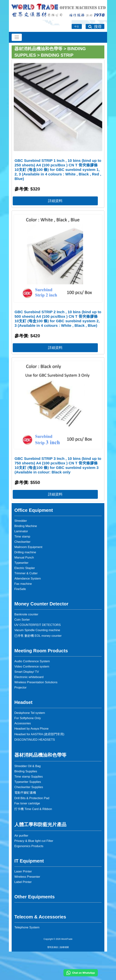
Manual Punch (24, 586)
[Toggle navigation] (17, 37)
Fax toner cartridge (27, 832)
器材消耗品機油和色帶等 (38, 49)
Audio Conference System (32, 690)
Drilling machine (25, 581)
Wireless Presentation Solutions (36, 711)
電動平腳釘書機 (25, 821)
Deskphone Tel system (30, 741)
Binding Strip (57, 55)
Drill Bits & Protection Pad (32, 827)
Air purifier (21, 864)
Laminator (21, 560)
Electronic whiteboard (29, 705)
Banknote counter (26, 643)
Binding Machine (26, 554)
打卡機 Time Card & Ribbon (33, 837)
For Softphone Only (28, 747)
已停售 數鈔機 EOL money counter (38, 664)
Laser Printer (23, 900)
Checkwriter (22, 570)
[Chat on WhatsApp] (81, 973)
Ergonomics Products (29, 875)
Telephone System (27, 956)
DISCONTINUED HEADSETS (35, 768)
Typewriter (21, 591)
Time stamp (22, 565)
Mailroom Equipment (28, 575)
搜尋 (95, 27)
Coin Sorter (22, 648)
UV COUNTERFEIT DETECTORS (38, 653)
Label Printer (23, 910)
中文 (77, 27)
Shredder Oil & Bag (28, 795)
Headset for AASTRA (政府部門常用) (39, 763)
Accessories (23, 752)
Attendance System (28, 607)
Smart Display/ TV (27, 700)
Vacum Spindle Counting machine (37, 659)
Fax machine (23, 612)
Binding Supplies (26, 800)
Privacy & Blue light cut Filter (34, 869)
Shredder (21, 549)
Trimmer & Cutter (26, 602)
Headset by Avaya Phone (31, 757)
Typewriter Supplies (28, 810)
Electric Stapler (25, 596)
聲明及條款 (53, 976)
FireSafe (20, 617)
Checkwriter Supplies (29, 816)
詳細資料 (57, 206)
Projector (20, 716)
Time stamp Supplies (29, 805)
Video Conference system (32, 695)
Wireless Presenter (27, 905)
